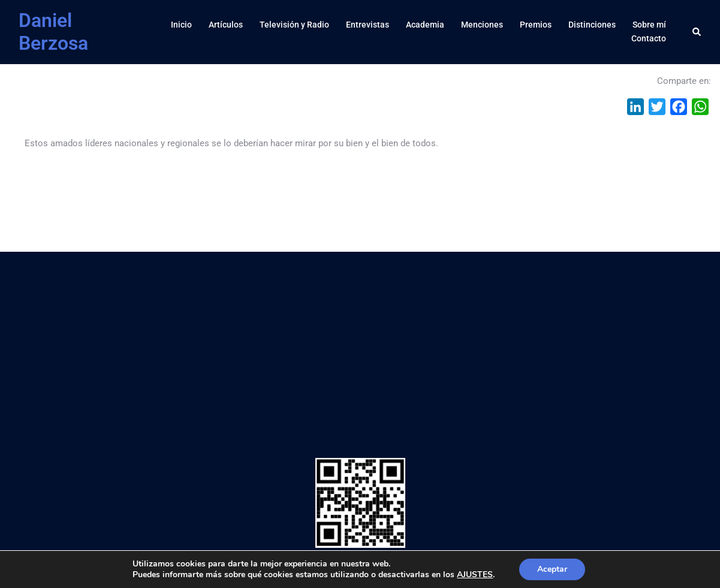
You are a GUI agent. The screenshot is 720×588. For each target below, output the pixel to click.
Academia (425, 25)
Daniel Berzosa (53, 32)
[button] (697, 32)
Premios (536, 25)
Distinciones (592, 25)
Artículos (226, 25)
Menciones (482, 25)
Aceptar (552, 569)
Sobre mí (649, 25)
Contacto (649, 38)
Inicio (181, 25)
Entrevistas (367, 25)
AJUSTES (475, 575)
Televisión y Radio (294, 25)
